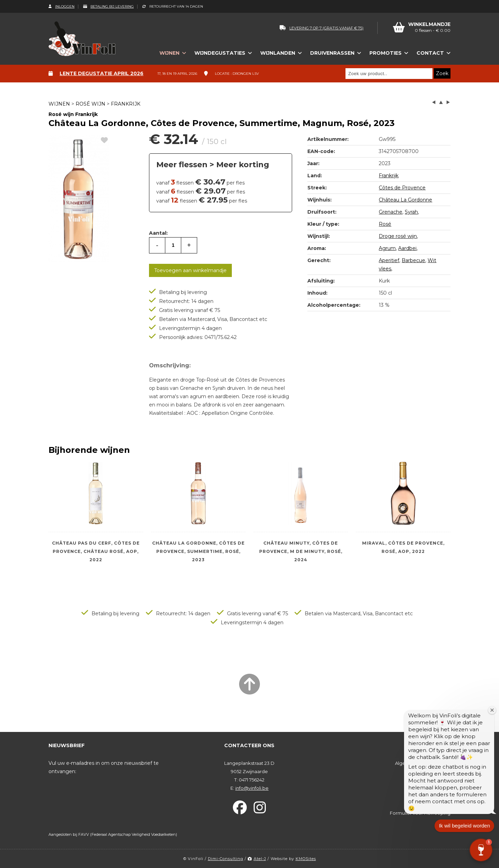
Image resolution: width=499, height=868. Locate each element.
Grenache (391, 212)
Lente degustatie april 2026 (102, 73)
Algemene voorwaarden (423, 763)
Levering (441, 788)
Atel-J (257, 859)
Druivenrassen (332, 53)
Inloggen (62, 6)
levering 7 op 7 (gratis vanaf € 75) (322, 28)
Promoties (386, 53)
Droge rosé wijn (398, 236)
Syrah (411, 212)
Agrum (387, 248)
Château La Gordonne (405, 200)
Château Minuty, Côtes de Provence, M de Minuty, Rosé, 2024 (301, 551)
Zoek (442, 73)
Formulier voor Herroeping (420, 813)
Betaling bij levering (108, 6)
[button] (481, 850)
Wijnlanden (278, 53)
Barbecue (413, 260)
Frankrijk (126, 104)
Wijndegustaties (220, 53)
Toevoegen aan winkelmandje (190, 270)
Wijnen (169, 53)
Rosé (385, 224)
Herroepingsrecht (430, 805)
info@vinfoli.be (252, 788)
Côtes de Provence (402, 188)
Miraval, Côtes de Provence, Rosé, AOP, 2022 (403, 547)
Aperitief (389, 260)
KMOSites (306, 859)
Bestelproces (435, 780)
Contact (430, 53)
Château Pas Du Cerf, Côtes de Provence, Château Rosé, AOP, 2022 (96, 551)
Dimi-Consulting (226, 859)
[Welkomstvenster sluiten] (492, 715)
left (434, 102)
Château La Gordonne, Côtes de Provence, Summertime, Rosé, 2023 (198, 551)
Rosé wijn (90, 104)
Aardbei (407, 248)
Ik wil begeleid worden (464, 831)
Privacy (442, 771)
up (441, 102)
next (448, 102)
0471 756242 (252, 780)
